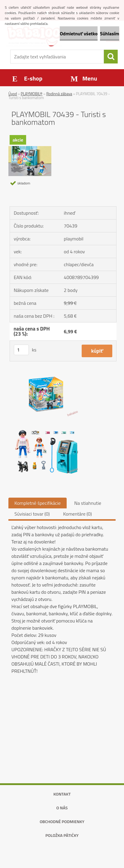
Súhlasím (110, 34)
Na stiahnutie (88, 503)
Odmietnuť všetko (79, 34)
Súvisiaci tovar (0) (32, 514)
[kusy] (21, 350)
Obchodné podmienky (62, 821)
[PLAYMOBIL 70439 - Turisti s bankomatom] (30, 149)
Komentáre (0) (77, 514)
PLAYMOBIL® (32, 94)
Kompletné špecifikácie (38, 503)
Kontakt (62, 794)
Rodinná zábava (59, 94)
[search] (111, 57)
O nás (62, 808)
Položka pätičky (62, 835)
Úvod (13, 94)
